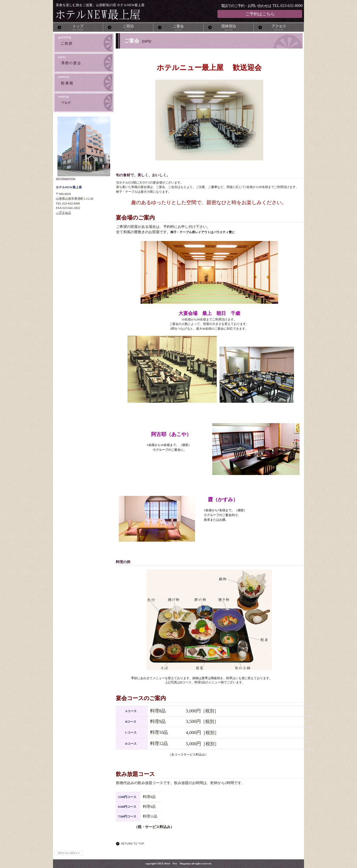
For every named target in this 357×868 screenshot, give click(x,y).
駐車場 (84, 83)
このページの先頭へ (132, 844)
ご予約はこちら (260, 14)
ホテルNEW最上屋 (121, 15)
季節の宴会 (84, 63)
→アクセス (63, 213)
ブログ (84, 102)
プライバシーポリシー (69, 853)
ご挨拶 (84, 43)
